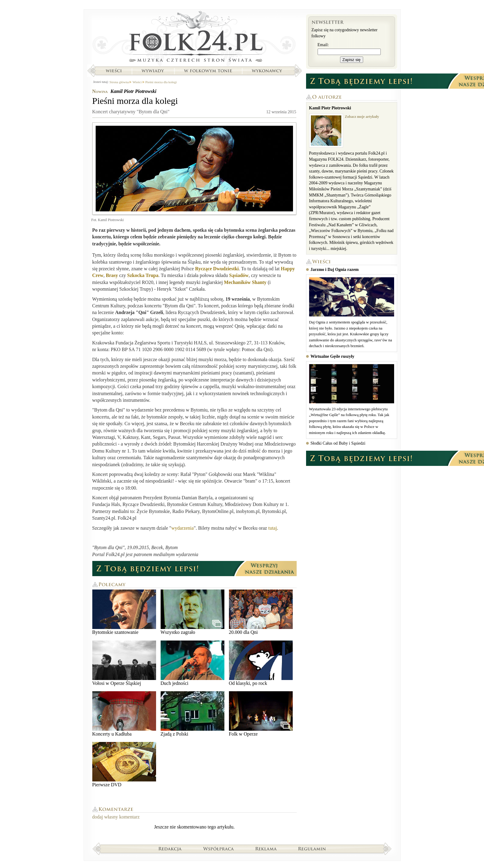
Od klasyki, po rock (261, 663)
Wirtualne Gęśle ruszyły (332, 356)
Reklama (266, 849)
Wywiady (153, 71)
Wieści (114, 71)
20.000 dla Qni (261, 612)
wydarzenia (182, 528)
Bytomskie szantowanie (124, 612)
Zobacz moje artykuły (362, 117)
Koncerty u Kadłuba (124, 714)
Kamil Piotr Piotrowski (133, 91)
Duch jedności (193, 663)
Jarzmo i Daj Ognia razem (335, 270)
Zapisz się (352, 60)
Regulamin (312, 849)
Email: (323, 45)
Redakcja (170, 849)
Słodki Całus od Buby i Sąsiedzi (338, 443)
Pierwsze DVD (124, 765)
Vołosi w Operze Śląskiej (124, 663)
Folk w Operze (261, 714)
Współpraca (219, 849)
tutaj (272, 528)
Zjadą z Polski (193, 714)
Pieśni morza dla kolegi (161, 82)
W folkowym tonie (208, 71)
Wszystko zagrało (193, 612)
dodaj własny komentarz (116, 817)
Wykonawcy (268, 71)
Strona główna (194, 38)
